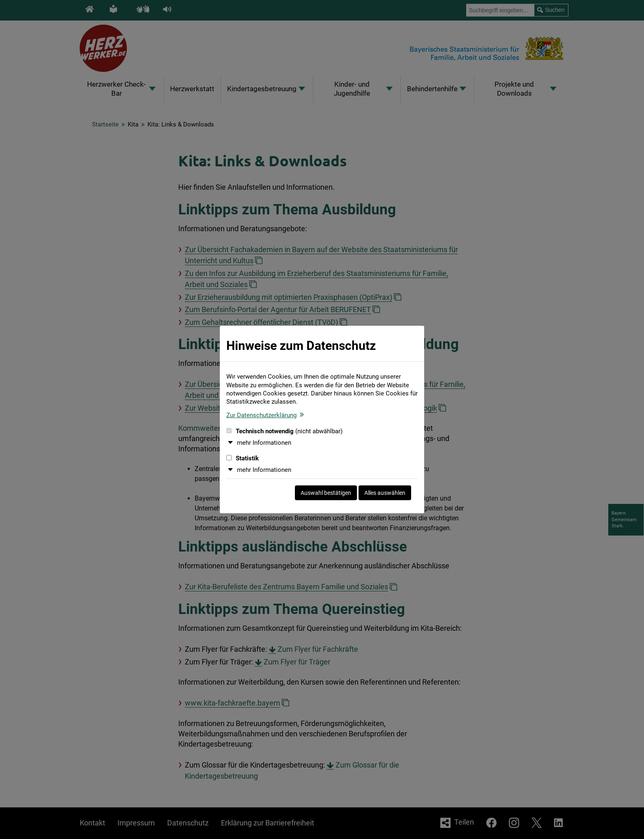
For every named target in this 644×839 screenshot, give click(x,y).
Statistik (243, 458)
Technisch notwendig (284, 431)
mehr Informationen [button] (264, 443)
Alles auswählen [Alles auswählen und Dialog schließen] (385, 493)
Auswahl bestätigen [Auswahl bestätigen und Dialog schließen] (326, 493)
